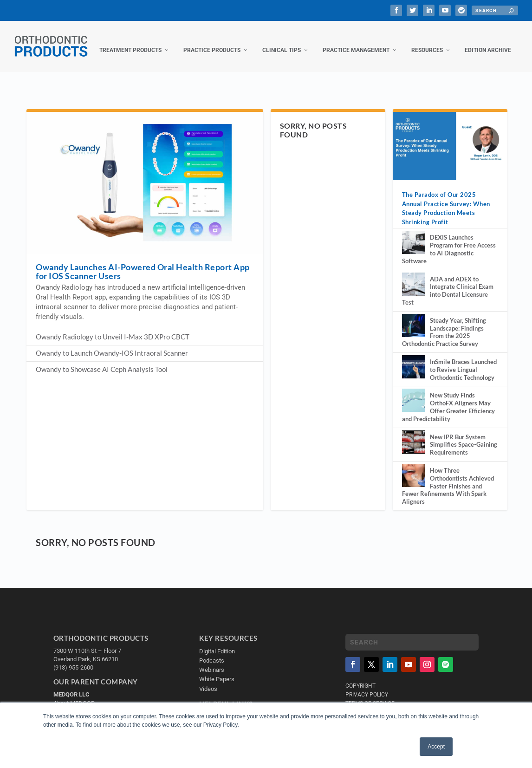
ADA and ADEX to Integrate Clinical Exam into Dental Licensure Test (448, 307)
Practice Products (133, 66)
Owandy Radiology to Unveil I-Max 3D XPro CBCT (113, 353)
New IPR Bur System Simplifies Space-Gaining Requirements (464, 461)
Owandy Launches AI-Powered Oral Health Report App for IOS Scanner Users (143, 288)
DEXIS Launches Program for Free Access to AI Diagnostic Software (449, 265)
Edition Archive (409, 66)
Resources (349, 66)
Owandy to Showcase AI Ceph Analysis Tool (102, 385)
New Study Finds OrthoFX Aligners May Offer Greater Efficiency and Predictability (448, 423)
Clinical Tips (203, 66)
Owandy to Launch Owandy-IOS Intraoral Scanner (112, 369)
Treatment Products (52, 66)
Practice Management (278, 66)
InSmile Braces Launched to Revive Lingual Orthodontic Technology (463, 386)
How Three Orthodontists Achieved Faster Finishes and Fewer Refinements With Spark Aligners (448, 502)
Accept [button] (436, 747)
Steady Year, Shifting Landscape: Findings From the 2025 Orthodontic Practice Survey (444, 348)
